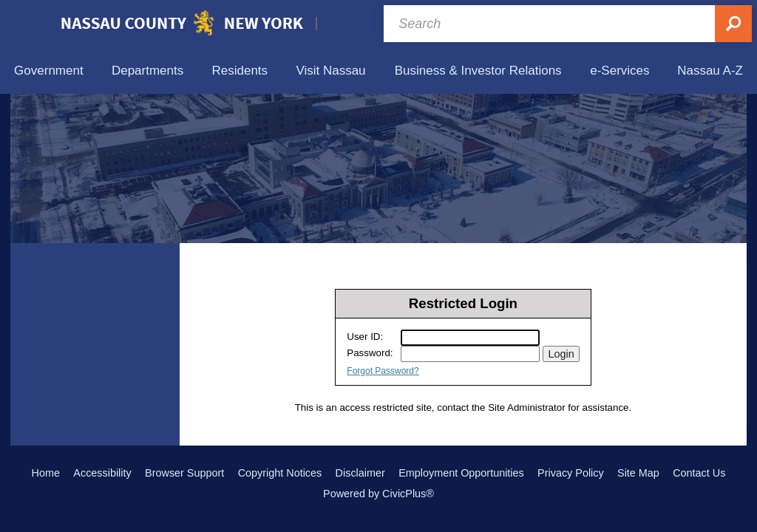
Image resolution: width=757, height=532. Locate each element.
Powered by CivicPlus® (378, 494)
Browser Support (184, 473)
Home (46, 473)
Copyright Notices (280, 473)
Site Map (638, 473)
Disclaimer (360, 473)
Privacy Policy (571, 473)
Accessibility (102, 473)
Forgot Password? (383, 371)
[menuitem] (49, 71)
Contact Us (699, 473)
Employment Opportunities (461, 473)
